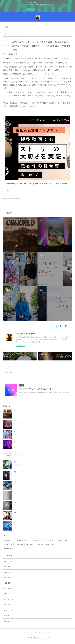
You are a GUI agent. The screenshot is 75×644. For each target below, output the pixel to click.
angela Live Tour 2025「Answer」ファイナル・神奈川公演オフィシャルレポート (43, 444)
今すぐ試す (31, 9)
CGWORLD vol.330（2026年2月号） (27, 413)
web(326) (17, 200)
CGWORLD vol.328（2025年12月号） (28, 525)
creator (62, 543)
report (19, 547)
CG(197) (5, 200)
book (55, 547)
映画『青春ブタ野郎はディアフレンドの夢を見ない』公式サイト (37, 474)
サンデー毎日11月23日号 (23, 515)
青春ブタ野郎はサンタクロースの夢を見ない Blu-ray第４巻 (36, 454)
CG (50, 543)
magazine (43, 547)
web (30, 547)
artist (8, 547)
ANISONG (23, 543)
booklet (9, 551)
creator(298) (11, 200)
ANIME (9, 543)
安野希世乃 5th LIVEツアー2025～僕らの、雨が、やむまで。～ (37, 495)
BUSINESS (38, 543)
